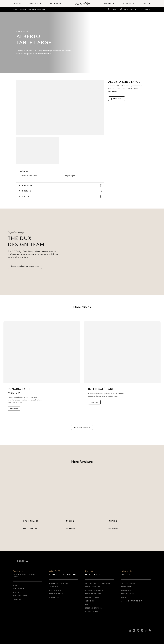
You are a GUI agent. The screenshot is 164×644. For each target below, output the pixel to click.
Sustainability (55, 598)
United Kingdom (130, 9)
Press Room (126, 587)
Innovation (54, 587)
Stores (113, 9)
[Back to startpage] (82, 3)
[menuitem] (20, 3)
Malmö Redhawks (93, 612)
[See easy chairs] (39, 508)
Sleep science (55, 590)
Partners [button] (107, 3)
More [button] (145, 3)
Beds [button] (16, 3)
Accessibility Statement (132, 601)
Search (147, 9)
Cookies (125, 598)
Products (15, 9)
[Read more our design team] (25, 270)
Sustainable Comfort (58, 583)
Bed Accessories (20, 596)
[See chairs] (125, 508)
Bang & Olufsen (92, 598)
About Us (127, 571)
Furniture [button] (34, 3)
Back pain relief (56, 594)
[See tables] (82, 508)
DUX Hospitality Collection (98, 583)
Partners (90, 571)
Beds (15, 585)
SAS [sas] (87, 605)
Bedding (16, 592)
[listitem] (42, 370)
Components (19, 589)
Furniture (23, 9)
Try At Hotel (128, 3)
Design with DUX (93, 587)
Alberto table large (39, 9)
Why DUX (54, 571)
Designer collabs (93, 594)
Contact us (126, 590)
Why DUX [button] (54, 3)
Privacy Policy (128, 594)
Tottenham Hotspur (94, 590)
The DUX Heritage (129, 583)
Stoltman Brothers (94, 608)
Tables (29, 9)
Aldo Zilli (90, 601)
